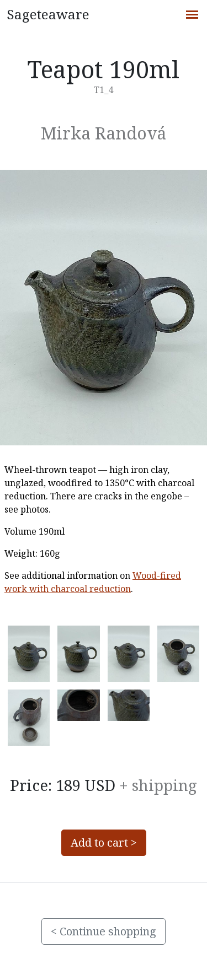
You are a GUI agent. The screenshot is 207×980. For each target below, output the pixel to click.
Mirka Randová (104, 133)
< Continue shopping (104, 931)
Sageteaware (48, 14)
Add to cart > (104, 842)
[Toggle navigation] (192, 13)
